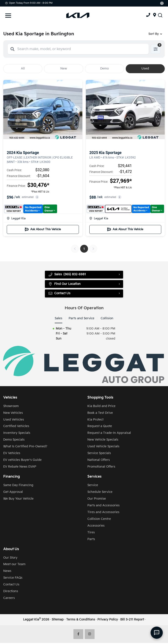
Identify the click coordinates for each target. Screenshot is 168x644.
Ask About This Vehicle (43, 229)
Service (93, 486)
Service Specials (99, 454)
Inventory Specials (17, 434)
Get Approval (13, 493)
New (64, 68)
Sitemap (58, 621)
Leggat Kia (16, 218)
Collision (107, 319)
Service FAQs (13, 579)
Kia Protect (95, 421)
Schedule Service (100, 493)
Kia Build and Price (101, 407)
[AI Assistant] (157, 633)
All (23, 68)
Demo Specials (14, 441)
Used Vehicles (14, 421)
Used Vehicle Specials (103, 447)
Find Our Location (65, 284)
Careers (9, 599)
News (7, 572)
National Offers (99, 461)
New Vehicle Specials (103, 441)
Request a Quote (100, 427)
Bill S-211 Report (132, 621)
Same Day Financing (18, 486)
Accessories (96, 527)
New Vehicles (13, 414)
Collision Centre (99, 520)
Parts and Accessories (104, 506)
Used (145, 68)
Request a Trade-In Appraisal (109, 434)
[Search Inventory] (160, 15)
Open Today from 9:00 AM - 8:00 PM (29, 3)
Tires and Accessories (103, 513)
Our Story (10, 559)
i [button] (37, 197)
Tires (91, 533)
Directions (11, 592)
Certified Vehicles (16, 427)
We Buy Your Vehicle (18, 500)
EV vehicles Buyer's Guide (22, 461)
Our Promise (97, 500)
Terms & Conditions (81, 621)
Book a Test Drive (100, 414)
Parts (91, 540)
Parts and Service (81, 319)
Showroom (11, 407)
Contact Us (60, 294)
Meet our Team (14, 565)
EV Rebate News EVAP (20, 468)
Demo (104, 68)
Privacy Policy (108, 621)
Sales (59, 319)
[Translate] (162, 3)
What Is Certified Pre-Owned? (25, 447)
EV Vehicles (12, 454)
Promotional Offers (101, 468)
